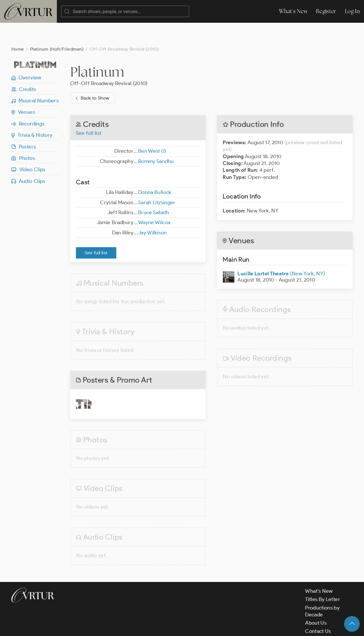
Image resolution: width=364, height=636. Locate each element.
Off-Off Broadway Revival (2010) (109, 61)
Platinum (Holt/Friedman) (57, 26)
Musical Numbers (35, 78)
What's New (293, 11)
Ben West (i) (152, 128)
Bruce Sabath (154, 190)
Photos (23, 135)
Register (326, 11)
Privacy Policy (145, 627)
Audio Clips (28, 158)
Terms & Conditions (103, 627)
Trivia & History (32, 112)
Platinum (97, 49)
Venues (23, 89)
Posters (24, 124)
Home (18, 26)
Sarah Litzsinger (157, 180)
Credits (24, 67)
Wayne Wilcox (154, 200)
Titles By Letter (323, 577)
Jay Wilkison (152, 210)
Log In (352, 11)
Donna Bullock (155, 170)
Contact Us (318, 608)
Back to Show (92, 76)
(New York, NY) (281, 251)
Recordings (28, 101)
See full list (89, 110)
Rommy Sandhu (156, 139)
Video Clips (28, 147)
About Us (316, 600)
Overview (26, 55)
